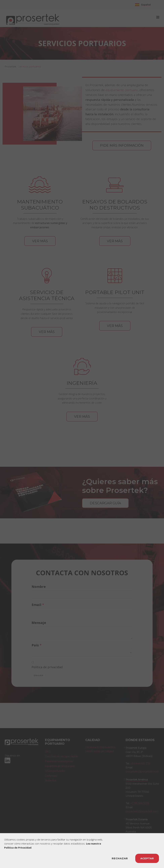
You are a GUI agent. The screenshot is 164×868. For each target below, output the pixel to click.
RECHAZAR (120, 858)
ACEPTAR (147, 858)
